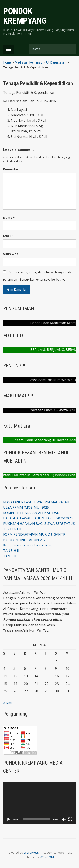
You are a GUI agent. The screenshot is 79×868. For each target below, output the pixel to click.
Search (71, 49)
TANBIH (10, 556)
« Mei (7, 703)
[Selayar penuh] (70, 819)
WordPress (31, 852)
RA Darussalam (56, 62)
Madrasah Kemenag (29, 62)
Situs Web (11, 254)
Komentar (11, 169)
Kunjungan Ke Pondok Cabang (27, 545)
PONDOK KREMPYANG (25, 16)
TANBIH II (11, 551)
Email (9, 236)
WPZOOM (47, 857)
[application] (39, 803)
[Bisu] (64, 819)
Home (7, 62)
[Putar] (9, 819)
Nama (9, 218)
